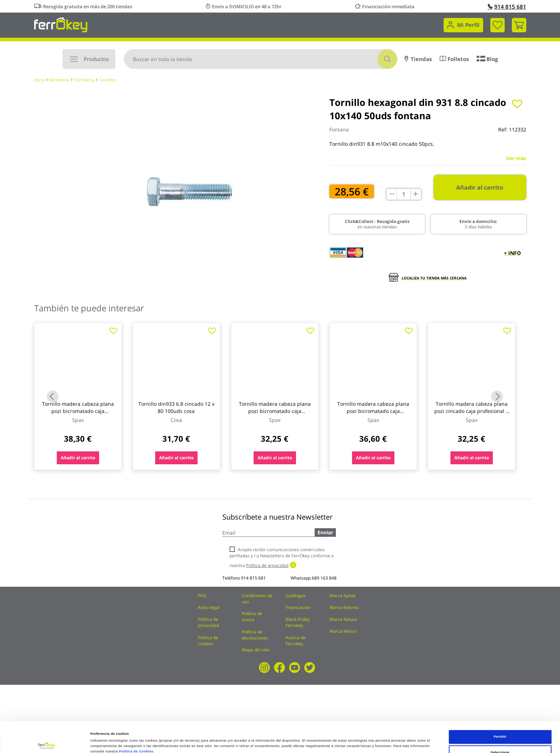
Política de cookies (208, 641)
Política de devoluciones (255, 635)
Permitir (500, 706)
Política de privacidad (208, 622)
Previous (53, 397)
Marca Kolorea (344, 607)
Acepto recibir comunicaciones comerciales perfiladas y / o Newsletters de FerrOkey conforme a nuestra (282, 557)
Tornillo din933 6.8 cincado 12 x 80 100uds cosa (176, 407)
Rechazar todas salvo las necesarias (500, 738)
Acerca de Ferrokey (296, 641)
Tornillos (108, 80)
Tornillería (84, 80)
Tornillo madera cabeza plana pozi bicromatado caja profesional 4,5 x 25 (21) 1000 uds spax (78, 415)
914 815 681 (507, 6)
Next (497, 397)
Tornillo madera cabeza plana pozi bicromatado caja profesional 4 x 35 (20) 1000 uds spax (275, 415)
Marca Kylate (343, 596)
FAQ (202, 596)
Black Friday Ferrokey (298, 622)
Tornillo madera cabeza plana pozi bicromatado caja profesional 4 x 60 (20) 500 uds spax (373, 415)
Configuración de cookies (310, 740)
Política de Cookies (136, 721)
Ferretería (59, 80)
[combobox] (261, 59)
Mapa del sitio (256, 650)
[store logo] (61, 24)
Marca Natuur (343, 619)
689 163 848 (324, 578)
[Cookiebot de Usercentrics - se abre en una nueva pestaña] (47, 741)
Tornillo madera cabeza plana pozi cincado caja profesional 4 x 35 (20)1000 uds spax (471, 411)
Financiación (298, 607)
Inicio (39, 80)
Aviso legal (209, 607)
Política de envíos (252, 617)
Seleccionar (500, 722)
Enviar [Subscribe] (325, 532)
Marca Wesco (343, 631)
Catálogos (296, 596)
